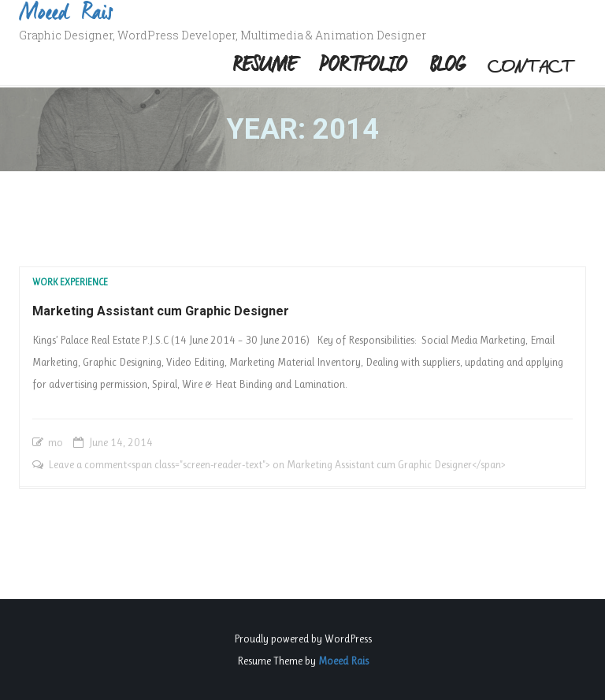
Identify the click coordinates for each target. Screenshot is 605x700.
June (98, 442)
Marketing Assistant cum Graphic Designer (161, 311)
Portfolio (363, 66)
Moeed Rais (343, 661)
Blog (447, 66)
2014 (140, 442)
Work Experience (70, 282)
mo (56, 442)
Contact (531, 66)
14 (117, 442)
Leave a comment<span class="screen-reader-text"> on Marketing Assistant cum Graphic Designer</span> (277, 464)
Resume (264, 66)
